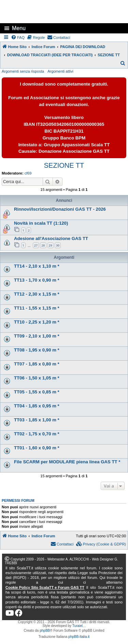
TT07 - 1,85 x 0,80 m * (37, 364)
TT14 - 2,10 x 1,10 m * (37, 266)
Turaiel (77, 626)
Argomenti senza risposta (23, 71)
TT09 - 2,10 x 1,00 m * (37, 336)
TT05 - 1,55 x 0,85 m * (37, 392)
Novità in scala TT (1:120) (41, 223)
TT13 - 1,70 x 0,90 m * (37, 280)
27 (36, 245)
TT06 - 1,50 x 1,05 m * (37, 378)
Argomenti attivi (60, 71)
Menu (19, 28)
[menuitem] (18, 38)
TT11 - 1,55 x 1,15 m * (37, 308)
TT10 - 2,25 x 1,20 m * (37, 322)
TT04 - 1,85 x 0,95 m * (37, 406)
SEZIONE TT (64, 165)
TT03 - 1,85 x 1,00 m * (37, 420)
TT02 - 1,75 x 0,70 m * (37, 434)
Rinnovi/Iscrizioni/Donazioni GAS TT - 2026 (60, 209)
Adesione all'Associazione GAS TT (51, 238)
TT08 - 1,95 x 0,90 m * (37, 350)
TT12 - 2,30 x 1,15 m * (37, 294)
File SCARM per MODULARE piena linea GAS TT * (67, 462)
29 (51, 245)
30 (58, 245)
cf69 (28, 173)
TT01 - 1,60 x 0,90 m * (37, 448)
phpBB (45, 631)
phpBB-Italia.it (79, 637)
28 (43, 245)
